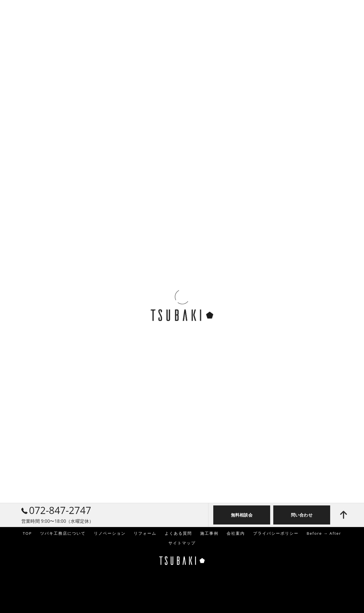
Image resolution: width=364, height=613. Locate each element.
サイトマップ (182, 543)
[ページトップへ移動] (344, 515)
